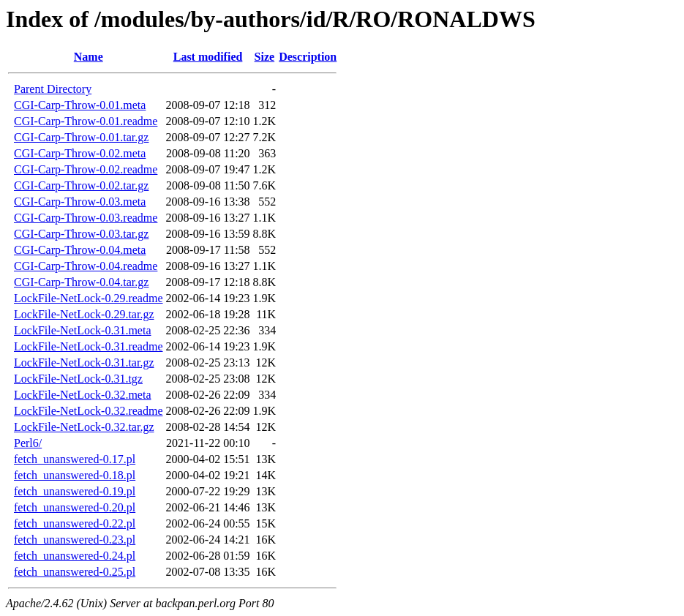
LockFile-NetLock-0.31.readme (88, 346)
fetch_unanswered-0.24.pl (75, 556)
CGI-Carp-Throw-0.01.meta (80, 105)
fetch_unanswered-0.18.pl (75, 475)
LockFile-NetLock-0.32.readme (88, 411)
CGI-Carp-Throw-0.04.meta (80, 250)
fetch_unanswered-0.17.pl (75, 459)
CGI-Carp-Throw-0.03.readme (86, 218)
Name (89, 57)
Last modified (208, 57)
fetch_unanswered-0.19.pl (75, 491)
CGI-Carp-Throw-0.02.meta (80, 153)
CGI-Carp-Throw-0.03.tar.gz (81, 234)
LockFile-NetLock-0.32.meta (83, 395)
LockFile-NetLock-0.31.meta (83, 330)
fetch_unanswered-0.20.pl (75, 507)
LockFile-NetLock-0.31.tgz (78, 379)
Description (308, 57)
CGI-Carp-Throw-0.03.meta (80, 202)
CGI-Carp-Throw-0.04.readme (86, 266)
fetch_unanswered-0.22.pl (75, 523)
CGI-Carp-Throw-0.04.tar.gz (81, 282)
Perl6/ (28, 443)
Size (265, 57)
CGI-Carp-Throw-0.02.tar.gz (81, 185)
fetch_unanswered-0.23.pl (75, 540)
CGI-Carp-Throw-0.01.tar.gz (81, 137)
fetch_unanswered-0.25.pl (75, 572)
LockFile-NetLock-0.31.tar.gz (84, 363)
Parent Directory (53, 89)
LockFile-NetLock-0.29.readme (88, 298)
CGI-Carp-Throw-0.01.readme (86, 121)
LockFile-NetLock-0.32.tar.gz (84, 427)
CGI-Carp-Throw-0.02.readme (86, 169)
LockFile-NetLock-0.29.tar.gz (84, 314)
